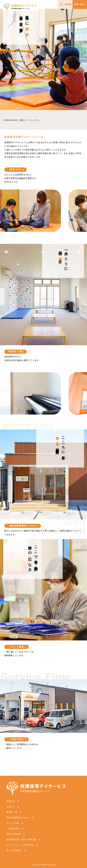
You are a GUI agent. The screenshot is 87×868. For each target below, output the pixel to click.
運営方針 (16, 169)
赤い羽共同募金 (14, 850)
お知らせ (11, 807)
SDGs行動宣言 (14, 834)
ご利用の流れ (17, 739)
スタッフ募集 (17, 647)
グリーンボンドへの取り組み (20, 845)
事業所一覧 (16, 351)
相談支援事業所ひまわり (23, 526)
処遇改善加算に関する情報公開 (21, 839)
